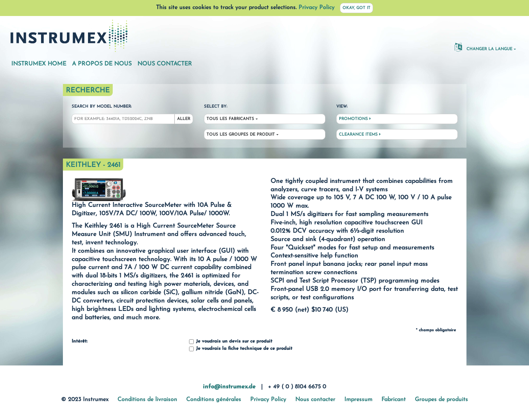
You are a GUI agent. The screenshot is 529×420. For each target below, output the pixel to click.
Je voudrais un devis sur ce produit (231, 342)
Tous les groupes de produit (241, 135)
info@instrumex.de (229, 387)
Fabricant (394, 400)
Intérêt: (79, 341)
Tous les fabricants (230, 119)
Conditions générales (214, 400)
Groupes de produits (441, 400)
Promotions (355, 119)
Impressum (358, 400)
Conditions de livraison (147, 400)
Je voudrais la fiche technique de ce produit (241, 349)
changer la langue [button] (483, 47)
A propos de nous (102, 64)
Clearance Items (360, 135)
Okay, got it (356, 8)
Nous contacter (165, 64)
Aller (184, 119)
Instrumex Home (39, 64)
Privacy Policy (316, 8)
